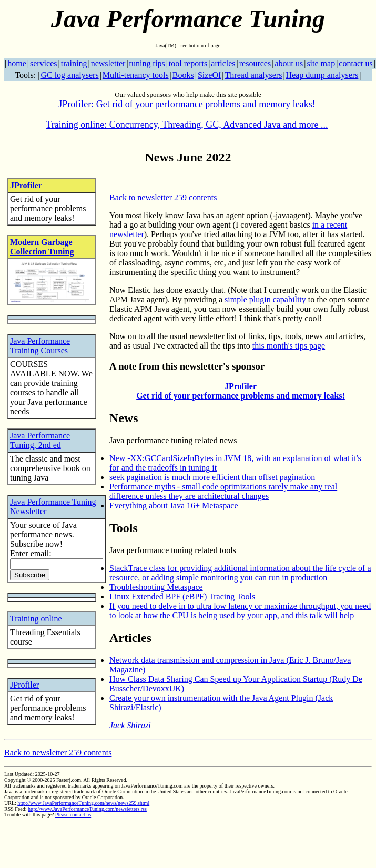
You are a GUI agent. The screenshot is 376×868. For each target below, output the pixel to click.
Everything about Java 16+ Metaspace (174, 506)
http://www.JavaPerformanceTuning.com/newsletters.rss (87, 809)
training (74, 63)
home (17, 63)
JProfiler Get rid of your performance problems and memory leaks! (241, 391)
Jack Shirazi (130, 725)
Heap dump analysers (322, 75)
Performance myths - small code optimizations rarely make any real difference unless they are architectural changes (223, 491)
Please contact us (73, 815)
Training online (36, 619)
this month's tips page (289, 346)
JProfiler (26, 185)
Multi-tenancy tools (136, 75)
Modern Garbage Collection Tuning (42, 247)
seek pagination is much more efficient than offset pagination (212, 477)
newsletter (108, 63)
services (44, 63)
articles (223, 63)
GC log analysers (69, 75)
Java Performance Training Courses (40, 346)
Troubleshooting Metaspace (156, 587)
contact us (355, 63)
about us (289, 63)
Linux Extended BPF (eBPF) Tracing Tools (182, 596)
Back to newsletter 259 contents (163, 197)
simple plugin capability (265, 299)
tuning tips (147, 63)
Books (183, 75)
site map (321, 63)
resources (255, 63)
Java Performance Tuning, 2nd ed (40, 440)
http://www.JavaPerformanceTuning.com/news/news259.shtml (83, 803)
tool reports (188, 63)
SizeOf (209, 75)
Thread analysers (254, 75)
